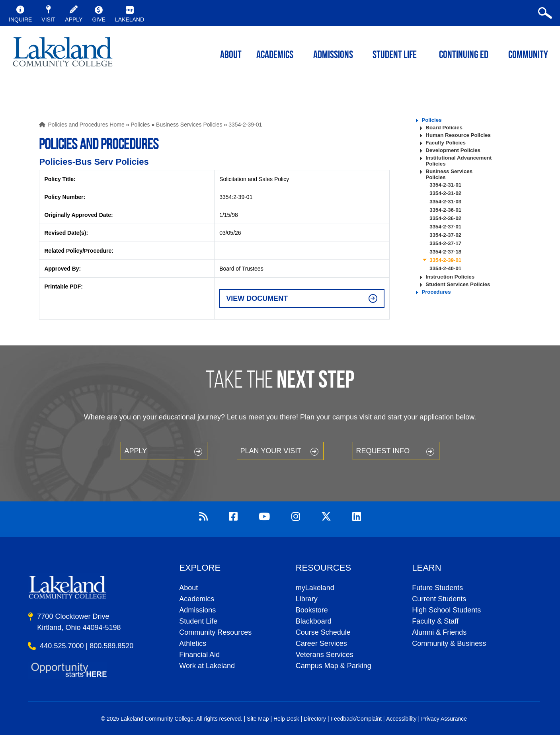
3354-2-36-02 (445, 218)
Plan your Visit (271, 451)
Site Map (258, 719)
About (188, 588)
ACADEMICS (275, 56)
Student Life (395, 56)
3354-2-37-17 (445, 243)
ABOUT (231, 56)
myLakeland (63, 54)
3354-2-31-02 (445, 193)
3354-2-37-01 (445, 227)
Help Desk (286, 719)
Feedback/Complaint (356, 719)
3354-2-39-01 (245, 125)
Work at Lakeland (207, 666)
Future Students (437, 588)
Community (528, 56)
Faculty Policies (446, 143)
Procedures (436, 292)
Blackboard (314, 621)
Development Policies (453, 150)
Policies (140, 125)
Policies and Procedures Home (86, 125)
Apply (136, 451)
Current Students (439, 599)
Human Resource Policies (458, 135)
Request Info (383, 451)
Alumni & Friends (439, 632)
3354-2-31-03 (445, 202)
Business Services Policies (189, 125)
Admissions (333, 56)
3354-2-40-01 (445, 268)
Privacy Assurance (444, 719)
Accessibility (401, 719)
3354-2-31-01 (445, 185)
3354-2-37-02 (445, 235)
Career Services (321, 643)
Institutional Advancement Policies (459, 161)
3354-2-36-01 (445, 210)
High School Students (446, 610)
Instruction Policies (450, 277)
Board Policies (444, 128)
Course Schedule (323, 632)
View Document (257, 298)
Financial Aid (199, 655)
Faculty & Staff (435, 621)
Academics (197, 599)
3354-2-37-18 (445, 252)
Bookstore (312, 610)
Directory (315, 719)
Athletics (193, 643)
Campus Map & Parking (334, 666)
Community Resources (215, 632)
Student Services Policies (458, 284)
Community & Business (449, 643)
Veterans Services (325, 655)
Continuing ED (464, 56)
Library (307, 599)
